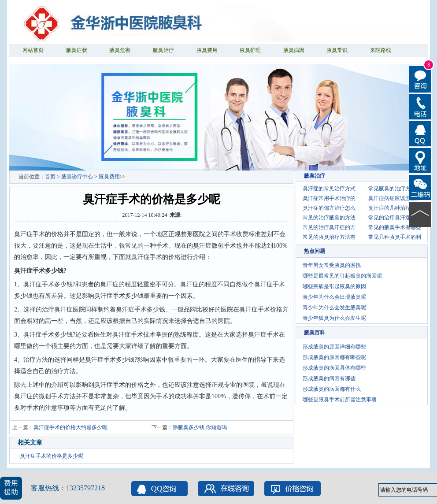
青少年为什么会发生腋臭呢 (334, 308)
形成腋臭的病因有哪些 (329, 378)
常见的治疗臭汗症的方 (329, 227)
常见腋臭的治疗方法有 (395, 189)
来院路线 (381, 50)
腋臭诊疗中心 (77, 177)
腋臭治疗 (163, 50)
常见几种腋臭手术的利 (395, 237)
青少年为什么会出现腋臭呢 (334, 297)
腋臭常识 (337, 50)
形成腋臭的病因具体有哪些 (334, 368)
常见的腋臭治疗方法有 (329, 237)
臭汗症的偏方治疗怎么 (329, 208)
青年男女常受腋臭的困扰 (332, 265)
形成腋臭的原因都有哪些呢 (334, 357)
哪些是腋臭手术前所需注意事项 (340, 400)
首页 (50, 177)
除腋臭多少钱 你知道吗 (200, 427)
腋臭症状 (77, 50)
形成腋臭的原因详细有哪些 (334, 347)
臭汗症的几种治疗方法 (395, 208)
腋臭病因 (294, 50)
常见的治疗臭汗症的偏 (395, 218)
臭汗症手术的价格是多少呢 (52, 456)
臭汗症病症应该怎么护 (395, 198)
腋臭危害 (120, 50)
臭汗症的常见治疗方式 (329, 189)
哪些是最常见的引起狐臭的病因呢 (342, 276)
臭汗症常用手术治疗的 (329, 198)
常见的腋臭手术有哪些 (395, 227)
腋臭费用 (207, 50)
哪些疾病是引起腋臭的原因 (334, 286)
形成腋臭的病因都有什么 (332, 389)
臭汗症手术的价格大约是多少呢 (70, 427)
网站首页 (33, 50)
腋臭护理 (250, 50)
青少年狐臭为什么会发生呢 (334, 318)
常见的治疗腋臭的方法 (329, 218)
